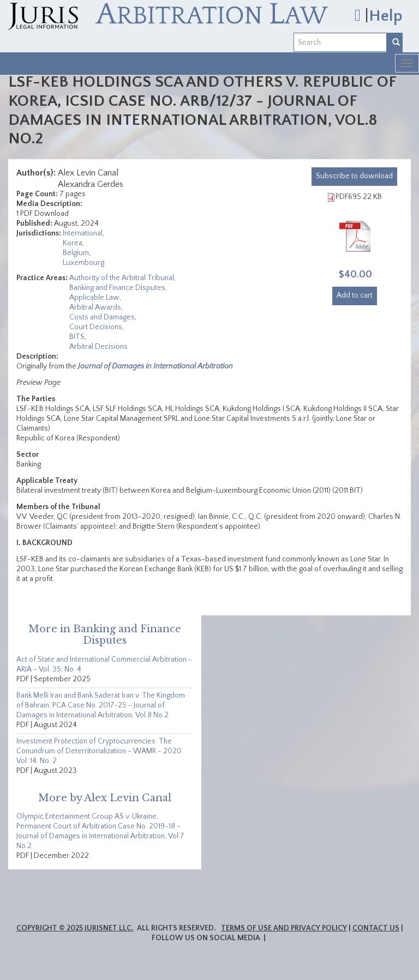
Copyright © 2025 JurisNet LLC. (75, 928)
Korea (73, 243)
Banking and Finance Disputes (117, 288)
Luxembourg (83, 263)
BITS (77, 337)
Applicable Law (94, 298)
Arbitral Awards (95, 307)
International (83, 233)
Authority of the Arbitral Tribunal (122, 278)
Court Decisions (96, 327)
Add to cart (355, 295)
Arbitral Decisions (98, 347)
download (354, 176)
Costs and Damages (102, 317)
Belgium (76, 253)
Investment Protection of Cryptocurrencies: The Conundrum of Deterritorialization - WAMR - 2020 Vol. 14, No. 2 (99, 751)
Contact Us (376, 928)
